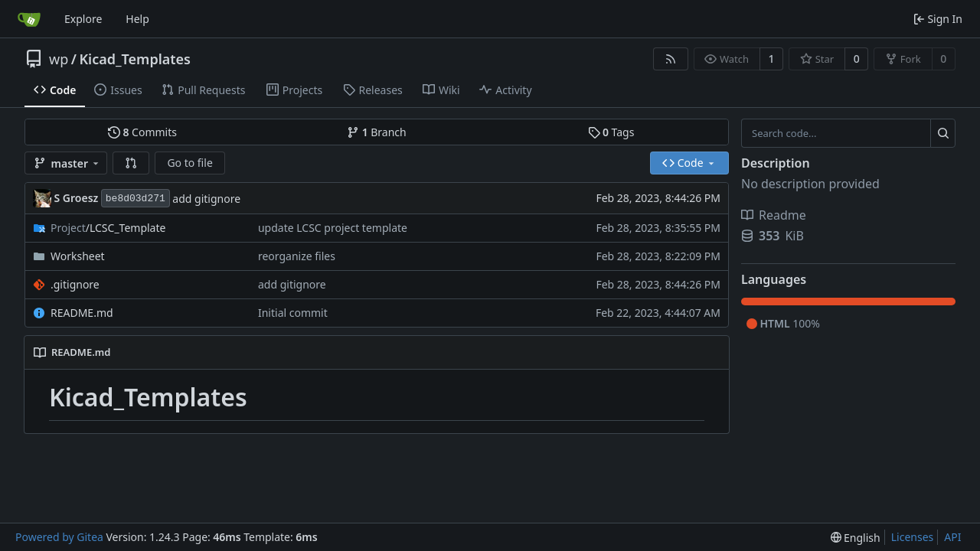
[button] (131, 163)
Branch (377, 132)
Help (137, 19)
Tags (611, 132)
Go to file (189, 163)
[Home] (29, 19)
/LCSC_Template (108, 228)
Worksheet (78, 256)
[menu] (856, 538)
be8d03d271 (136, 199)
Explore (83, 19)
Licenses (913, 537)
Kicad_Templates (135, 59)
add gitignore (206, 199)
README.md (82, 313)
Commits (142, 132)
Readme (774, 215)
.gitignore (75, 284)
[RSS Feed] (671, 59)
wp (59, 59)
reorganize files (297, 256)
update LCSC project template (333, 228)
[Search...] (943, 133)
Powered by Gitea (59, 537)
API (952, 537)
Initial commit (293, 313)
